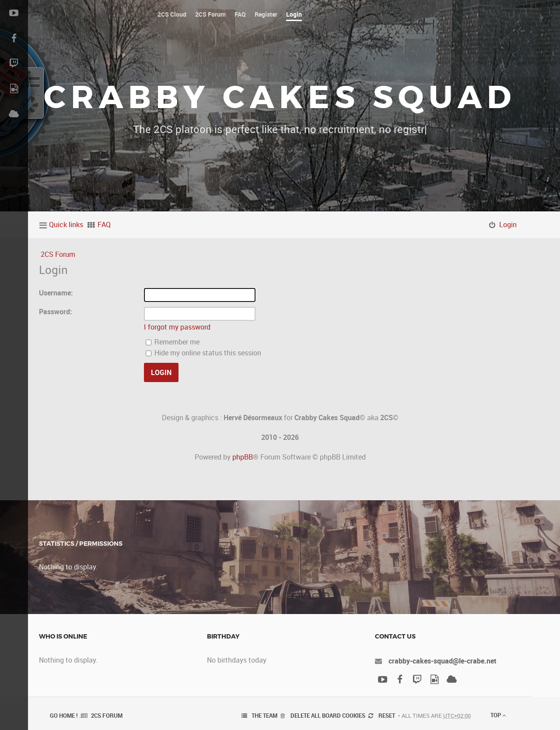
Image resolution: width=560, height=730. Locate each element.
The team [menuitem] (264, 716)
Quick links (66, 225)
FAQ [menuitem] (104, 225)
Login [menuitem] (508, 225)
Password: (56, 312)
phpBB (243, 457)
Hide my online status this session (203, 353)
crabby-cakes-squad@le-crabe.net (443, 661)
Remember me (173, 342)
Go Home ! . (65, 716)
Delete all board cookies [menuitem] (328, 716)
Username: (56, 293)
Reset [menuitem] (387, 716)
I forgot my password (177, 327)
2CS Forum (58, 254)
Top (498, 715)
